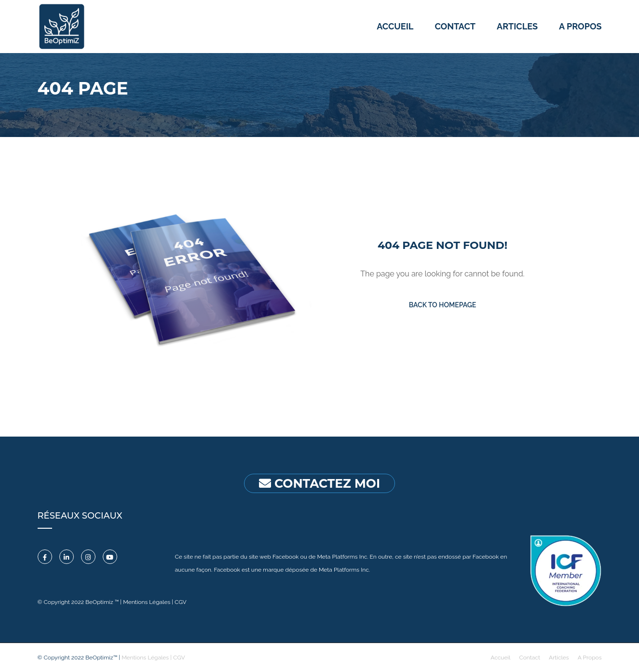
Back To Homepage (443, 305)
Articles (517, 26)
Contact (455, 26)
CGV (181, 602)
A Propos (590, 658)
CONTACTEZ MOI (319, 483)
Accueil (395, 26)
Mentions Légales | (149, 602)
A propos (580, 26)
